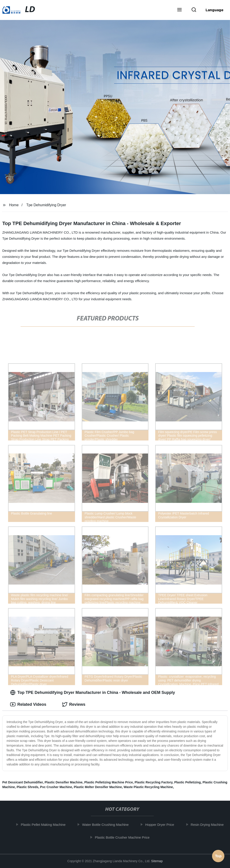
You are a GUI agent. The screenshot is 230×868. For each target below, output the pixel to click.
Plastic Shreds (28, 787)
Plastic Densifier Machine (64, 782)
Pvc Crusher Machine (56, 787)
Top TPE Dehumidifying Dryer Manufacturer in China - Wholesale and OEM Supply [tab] (93, 693)
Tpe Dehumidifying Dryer (46, 205)
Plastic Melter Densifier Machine (98, 787)
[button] (179, 10)
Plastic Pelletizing (188, 782)
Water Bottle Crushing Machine (108, 825)
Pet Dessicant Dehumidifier (23, 782)
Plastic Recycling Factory (154, 782)
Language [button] (215, 10)
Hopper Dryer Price (163, 825)
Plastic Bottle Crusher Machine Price (125, 837)
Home (14, 205)
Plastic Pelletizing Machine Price (108, 782)
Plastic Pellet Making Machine (46, 825)
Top (218, 856)
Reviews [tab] (74, 704)
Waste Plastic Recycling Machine (148, 787)
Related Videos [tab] (28, 704)
